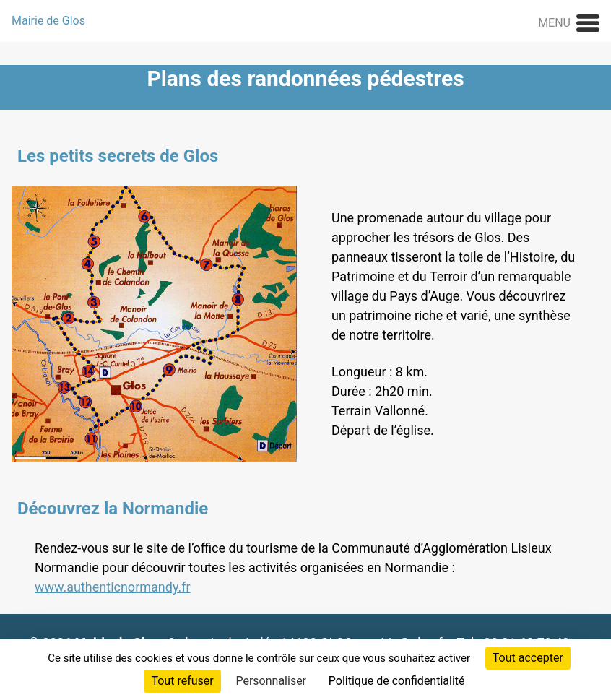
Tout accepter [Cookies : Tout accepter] (528, 658)
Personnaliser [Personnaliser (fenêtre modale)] (271, 681)
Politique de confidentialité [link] (397, 681)
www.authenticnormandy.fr (113, 587)
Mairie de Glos (48, 21)
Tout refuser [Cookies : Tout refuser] (182, 681)
